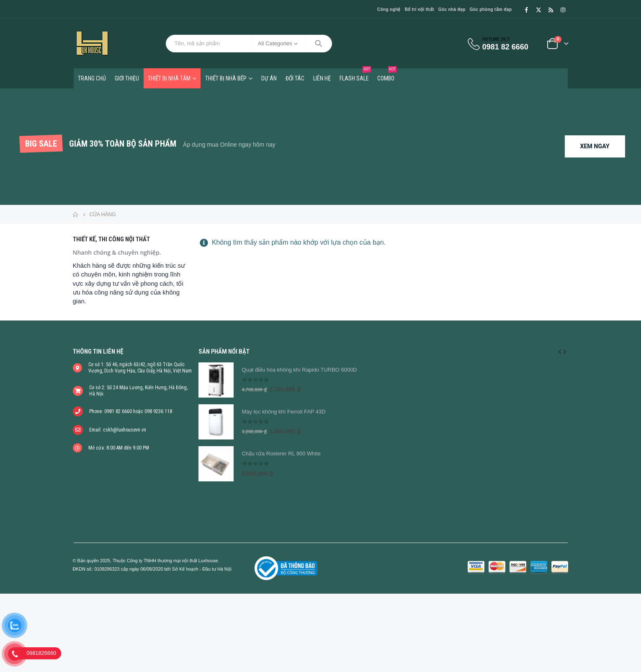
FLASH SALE (355, 75)
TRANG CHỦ (92, 78)
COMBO (387, 75)
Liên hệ (322, 78)
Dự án (269, 78)
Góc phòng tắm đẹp (491, 9)
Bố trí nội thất (420, 9)
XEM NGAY (595, 146)
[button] (560, 352)
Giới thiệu (127, 78)
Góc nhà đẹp (452, 9)
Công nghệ (389, 9)
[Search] (319, 44)
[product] (216, 380)
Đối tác (295, 78)
